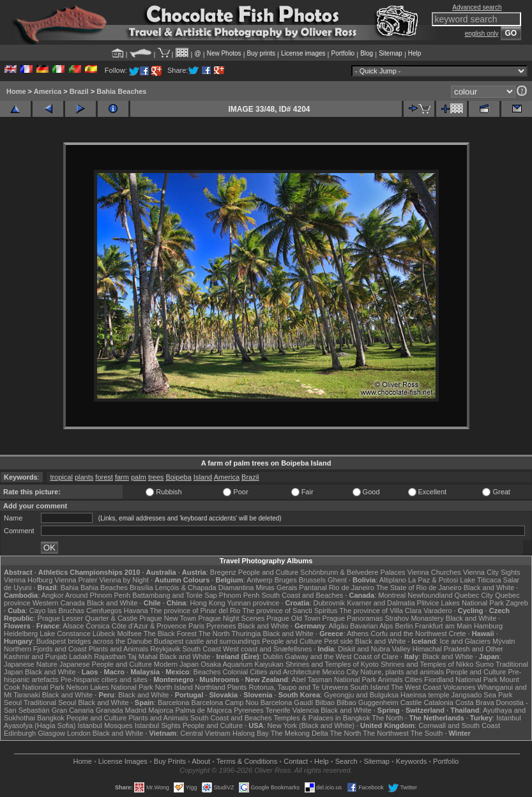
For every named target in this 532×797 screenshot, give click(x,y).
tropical (61, 477)
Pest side (338, 641)
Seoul (13, 702)
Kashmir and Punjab (35, 657)
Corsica (97, 626)
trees (156, 477)
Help (415, 53)
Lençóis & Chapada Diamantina (205, 588)
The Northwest (386, 733)
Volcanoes (460, 687)
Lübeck (104, 634)
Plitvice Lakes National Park (460, 603)
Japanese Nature (31, 664)
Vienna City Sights (492, 572)
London (79, 733)
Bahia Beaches (121, 91)
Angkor (53, 595)
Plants (237, 687)
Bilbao (325, 702)
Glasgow (51, 733)
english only (482, 34)
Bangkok (51, 718)
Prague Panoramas (353, 618)
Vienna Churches (434, 572)
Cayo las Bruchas (57, 611)
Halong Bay (251, 733)
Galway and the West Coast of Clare (342, 657)
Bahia (70, 588)
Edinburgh (20, 733)
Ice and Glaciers (465, 641)
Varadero (437, 611)
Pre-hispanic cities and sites (104, 679)
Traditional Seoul (50, 702)
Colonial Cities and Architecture (271, 672)
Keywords (411, 761)
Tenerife (278, 710)
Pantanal (313, 588)
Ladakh (80, 657)
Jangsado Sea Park (482, 695)
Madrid (136, 710)
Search (346, 761)
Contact (296, 761)
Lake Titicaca (480, 580)
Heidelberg (21, 634)
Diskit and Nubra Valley (374, 649)
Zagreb (517, 603)
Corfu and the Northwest (408, 634)
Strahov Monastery (414, 618)
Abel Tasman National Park (334, 679)
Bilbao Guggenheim (368, 702)
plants (84, 477)
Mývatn (504, 641)
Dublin (273, 657)
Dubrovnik (330, 603)
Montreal (392, 595)
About (201, 761)
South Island (369, 687)
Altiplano (393, 580)
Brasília (141, 588)
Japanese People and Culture (106, 664)
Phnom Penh (239, 595)
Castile (411, 702)
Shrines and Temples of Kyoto (332, 664)
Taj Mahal (143, 657)
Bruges (286, 580)
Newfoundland (430, 595)
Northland (210, 687)
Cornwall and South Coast (459, 725)
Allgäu (338, 626)
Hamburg (488, 626)
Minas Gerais (276, 588)
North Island (174, 687)
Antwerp (259, 580)
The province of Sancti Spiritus (290, 611)
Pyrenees (221, 626)
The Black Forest (170, 634)
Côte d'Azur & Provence (149, 626)
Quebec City (474, 595)
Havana (136, 611)
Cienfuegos (104, 611)
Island (203, 477)
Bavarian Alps (371, 626)
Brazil (79, 91)
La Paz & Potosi (433, 580)
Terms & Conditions (247, 761)
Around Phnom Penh (98, 595)
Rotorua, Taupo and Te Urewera (298, 687)
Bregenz (223, 572)
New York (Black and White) (311, 725)
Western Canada (59, 603)
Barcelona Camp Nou (225, 702)
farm (122, 477)
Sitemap (391, 53)
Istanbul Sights (158, 725)
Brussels (312, 580)
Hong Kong (207, 603)
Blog (367, 53)
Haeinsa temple (425, 695)
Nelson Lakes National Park (110, 687)
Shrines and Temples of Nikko (427, 664)
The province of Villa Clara (380, 611)
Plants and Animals (119, 649)
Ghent (337, 580)
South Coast (201, 649)
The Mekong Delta (300, 733)
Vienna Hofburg (28, 580)
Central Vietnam (205, 733)
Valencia (306, 710)
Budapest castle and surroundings (207, 641)
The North (214, 634)
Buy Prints (170, 761)
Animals (391, 679)
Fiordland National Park (461, 679)
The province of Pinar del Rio (195, 611)
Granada (110, 710)
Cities (414, 679)
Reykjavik (165, 649)
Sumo (484, 664)
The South (427, 733)
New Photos (224, 53)
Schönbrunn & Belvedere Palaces (353, 572)
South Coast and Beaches (302, 595)
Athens (358, 634)
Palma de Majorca (203, 710)
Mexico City (340, 672)
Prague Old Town (293, 618)
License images (303, 53)
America (48, 91)
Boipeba (178, 477)
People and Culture (268, 572)
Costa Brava (475, 702)
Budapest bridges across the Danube (94, 641)
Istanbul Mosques (105, 725)
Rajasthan (110, 657)
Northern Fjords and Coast (45, 649)
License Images (123, 761)
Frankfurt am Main (444, 626)
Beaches (207, 672)
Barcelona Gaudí (287, 702)
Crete (458, 634)
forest (104, 477)
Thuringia (247, 634)
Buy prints (261, 53)
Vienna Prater (76, 580)
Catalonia (438, 702)
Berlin (404, 626)
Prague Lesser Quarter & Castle (88, 618)
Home (16, 91)
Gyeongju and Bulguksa (361, 695)
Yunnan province (253, 603)
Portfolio (343, 53)
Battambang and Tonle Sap (175, 595)
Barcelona (174, 702)
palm (139, 477)
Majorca (161, 710)
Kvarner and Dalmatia (381, 603)
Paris (196, 626)
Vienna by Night (124, 580)
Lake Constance (65, 634)
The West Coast (416, 687)
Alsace (73, 626)
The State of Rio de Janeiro (419, 588)
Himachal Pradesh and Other (458, 649)
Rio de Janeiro (352, 588)
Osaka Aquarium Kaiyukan (242, 664)
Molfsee (129, 634)
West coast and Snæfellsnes (267, 649)
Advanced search (477, 7)
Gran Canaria (73, 710)
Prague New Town (168, 618)
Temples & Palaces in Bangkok (322, 718)
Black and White (489, 588)
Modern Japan (176, 664)
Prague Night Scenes (231, 618)
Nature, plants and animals (402, 672)
